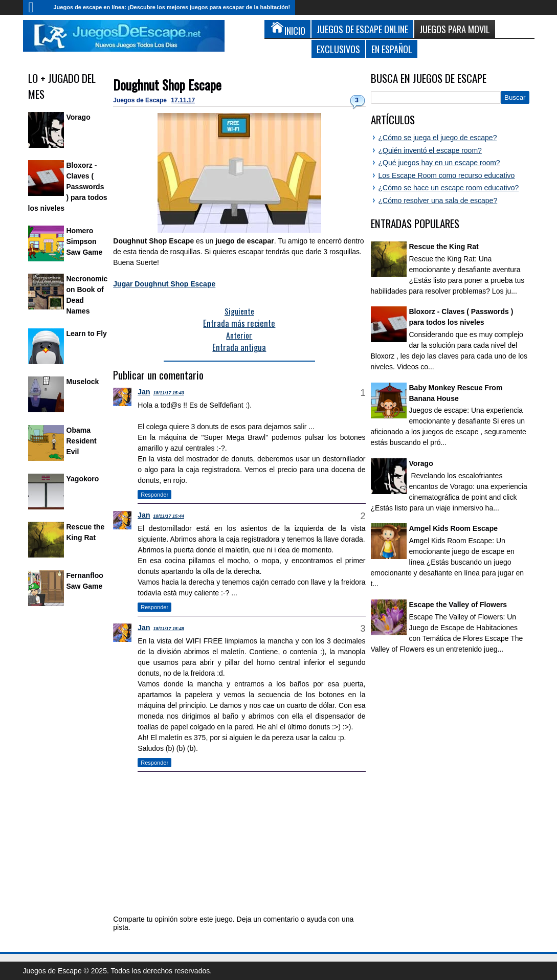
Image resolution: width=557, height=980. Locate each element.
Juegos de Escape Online (362, 29)
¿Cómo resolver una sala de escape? (438, 201)
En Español (392, 49)
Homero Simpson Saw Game (85, 241)
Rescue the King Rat (444, 247)
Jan (144, 392)
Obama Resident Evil (82, 441)
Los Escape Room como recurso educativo (447, 175)
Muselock (83, 382)
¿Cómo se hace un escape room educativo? (449, 188)
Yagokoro (83, 479)
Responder (154, 495)
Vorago (79, 117)
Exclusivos (338, 49)
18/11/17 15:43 (169, 393)
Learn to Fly (87, 333)
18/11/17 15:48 (169, 629)
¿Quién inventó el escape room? (430, 150)
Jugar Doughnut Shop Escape (164, 284)
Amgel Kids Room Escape (454, 528)
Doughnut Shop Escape (167, 85)
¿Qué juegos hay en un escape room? (439, 163)
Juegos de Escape (141, 100)
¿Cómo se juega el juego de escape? (438, 138)
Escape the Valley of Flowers (458, 605)
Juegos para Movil (455, 29)
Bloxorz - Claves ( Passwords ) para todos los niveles (68, 187)
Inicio (36, 7)
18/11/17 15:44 (169, 516)
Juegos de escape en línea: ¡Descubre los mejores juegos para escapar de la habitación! (172, 7)
